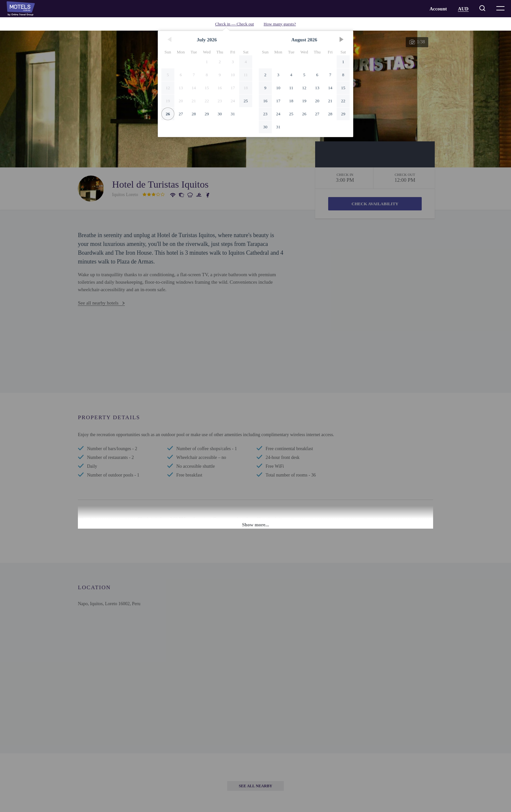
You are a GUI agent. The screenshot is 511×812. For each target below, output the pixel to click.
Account (438, 9)
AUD (463, 9)
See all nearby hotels (98, 303)
